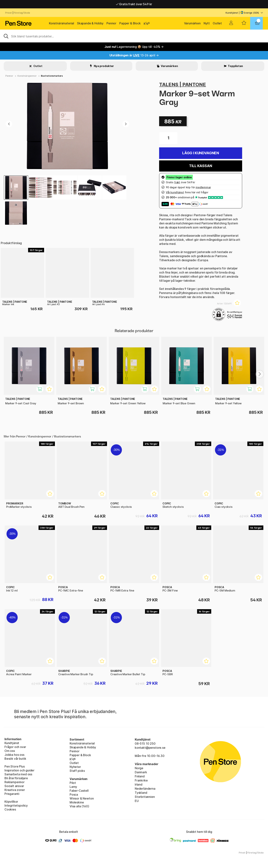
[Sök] (134, 36)
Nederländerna (145, 789)
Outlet (217, 23)
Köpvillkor (11, 802)
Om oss (10, 751)
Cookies (10, 809)
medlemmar (203, 187)
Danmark (141, 772)
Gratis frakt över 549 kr (134, 4)
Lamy (73, 787)
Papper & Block (130, 23)
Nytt (207, 23)
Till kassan (201, 166)
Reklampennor (15, 782)
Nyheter (75, 767)
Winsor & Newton (82, 798)
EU (137, 801)
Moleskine (77, 802)
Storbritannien (145, 797)
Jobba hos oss (14, 755)
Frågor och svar (15, 747)
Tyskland (141, 793)
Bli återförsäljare (16, 778)
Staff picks (77, 771)
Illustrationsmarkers (52, 76)
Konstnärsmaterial (62, 23)
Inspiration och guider (19, 770)
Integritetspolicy (16, 805)
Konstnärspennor (27, 76)
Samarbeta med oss (18, 774)
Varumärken (192, 23)
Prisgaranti (12, 794)
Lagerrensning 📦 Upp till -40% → (134, 47)
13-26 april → (134, 55)
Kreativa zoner (15, 790)
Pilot (73, 783)
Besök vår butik (15, 759)
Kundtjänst (232, 13)
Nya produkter (104, 66)
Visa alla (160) (79, 806)
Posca (74, 795)
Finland (140, 776)
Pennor (111, 23)
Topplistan (235, 66)
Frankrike (141, 780)
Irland (139, 784)
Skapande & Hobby (90, 23)
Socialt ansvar (14, 786)
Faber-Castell (79, 791)
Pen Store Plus (15, 766)
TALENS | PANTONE (182, 84)
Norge (139, 768)
